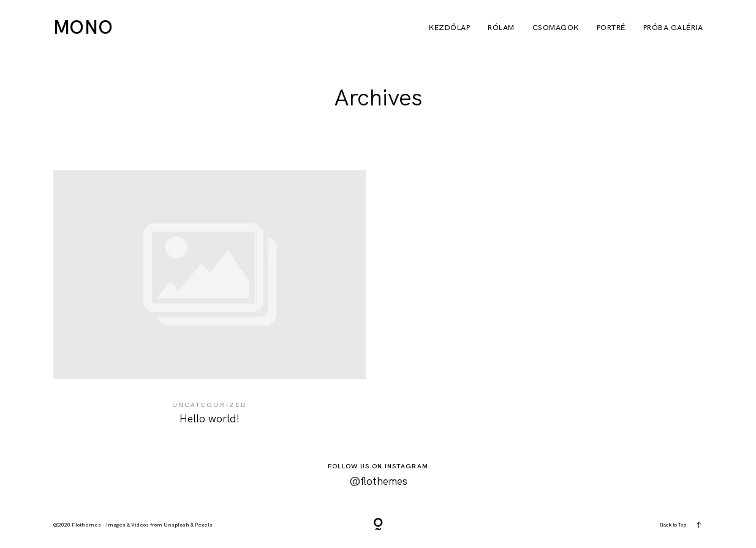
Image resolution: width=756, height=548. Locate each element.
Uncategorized (210, 405)
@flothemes (378, 481)
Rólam (501, 28)
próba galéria (673, 28)
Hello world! (210, 305)
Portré (611, 28)
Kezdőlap (449, 28)
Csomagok (556, 28)
